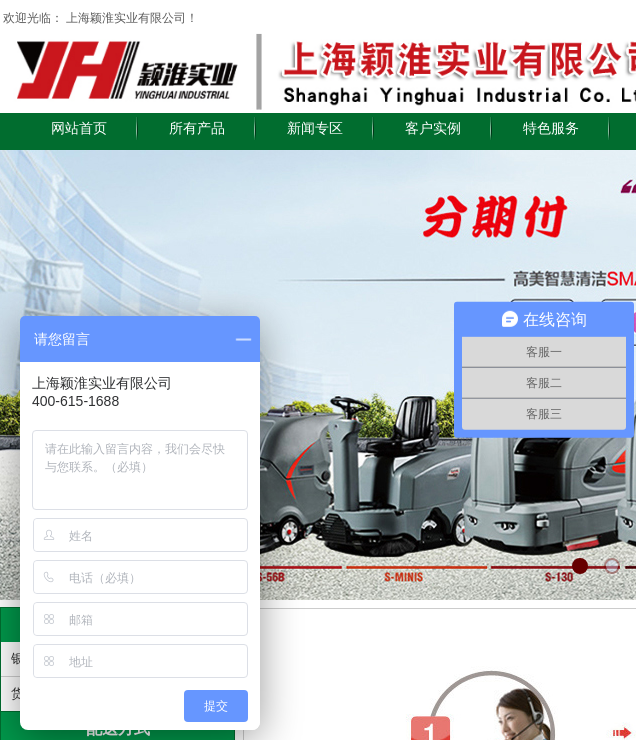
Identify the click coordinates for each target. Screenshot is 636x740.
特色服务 (551, 128)
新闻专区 (315, 128)
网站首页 (79, 128)
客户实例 (433, 128)
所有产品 (197, 128)
